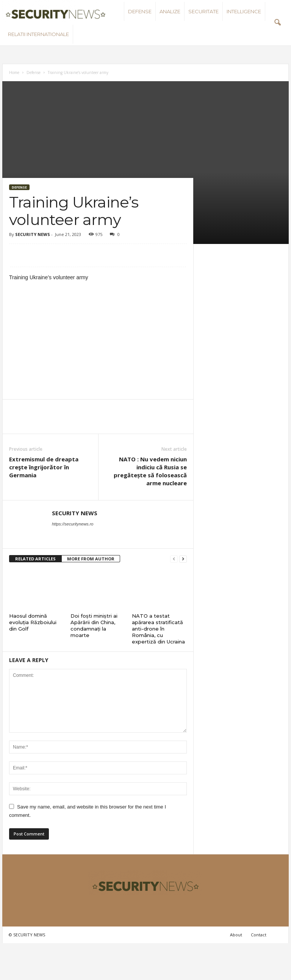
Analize (170, 11)
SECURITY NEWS (33, 234)
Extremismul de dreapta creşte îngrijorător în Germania (44, 467)
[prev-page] (174, 559)
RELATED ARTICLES (35, 559)
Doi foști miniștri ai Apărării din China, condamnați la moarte (94, 625)
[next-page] (183, 559)
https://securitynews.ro (73, 524)
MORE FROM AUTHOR (91, 559)
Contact (259, 935)
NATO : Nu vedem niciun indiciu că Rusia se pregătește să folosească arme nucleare (150, 471)
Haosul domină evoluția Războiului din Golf (33, 622)
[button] (277, 23)
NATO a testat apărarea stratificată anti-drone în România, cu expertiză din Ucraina (158, 629)
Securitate (203, 11)
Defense (140, 11)
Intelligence (244, 11)
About (236, 935)
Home (14, 72)
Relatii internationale (38, 34)
